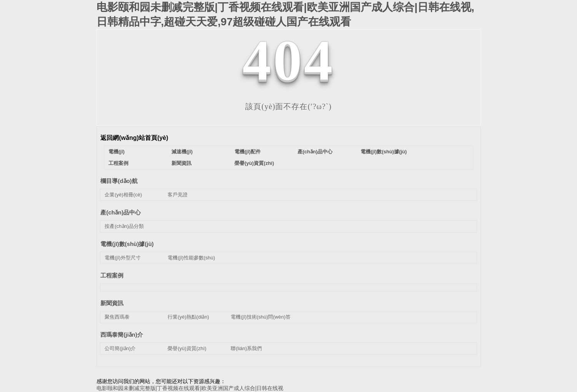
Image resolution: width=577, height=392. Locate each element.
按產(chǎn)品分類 (124, 226)
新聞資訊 (181, 163)
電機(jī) (116, 152)
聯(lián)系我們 (246, 348)
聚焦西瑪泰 (117, 317)
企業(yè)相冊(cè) (123, 195)
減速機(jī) (182, 152)
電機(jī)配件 (248, 152)
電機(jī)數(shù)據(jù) (384, 152)
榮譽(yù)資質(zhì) (254, 163)
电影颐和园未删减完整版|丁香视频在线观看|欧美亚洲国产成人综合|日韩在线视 (190, 388)
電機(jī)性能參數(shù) (191, 258)
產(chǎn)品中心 (315, 152)
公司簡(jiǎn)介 (120, 348)
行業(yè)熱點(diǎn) (188, 317)
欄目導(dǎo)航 (119, 181)
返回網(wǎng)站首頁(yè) (134, 138)
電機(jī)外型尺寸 (122, 258)
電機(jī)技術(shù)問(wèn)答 (260, 317)
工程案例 (118, 163)
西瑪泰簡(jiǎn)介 (122, 335)
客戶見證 (178, 195)
